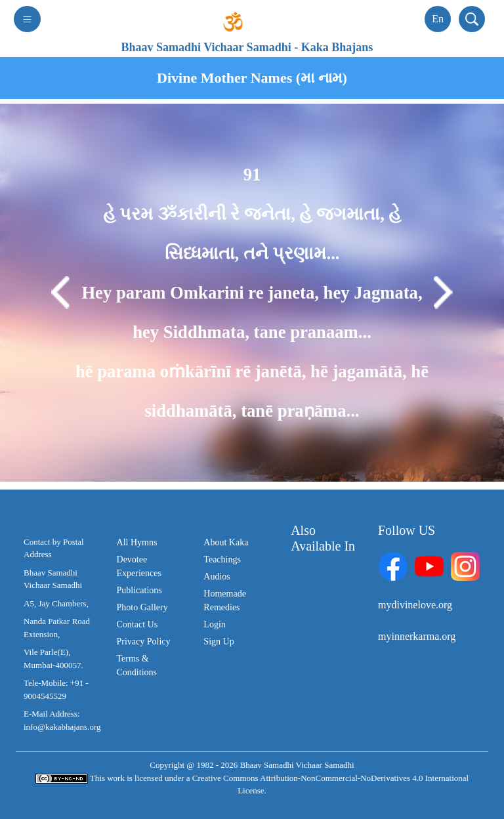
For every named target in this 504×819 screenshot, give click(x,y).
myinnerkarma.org (417, 636)
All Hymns (137, 542)
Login (214, 624)
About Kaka (226, 542)
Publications (139, 590)
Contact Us (137, 624)
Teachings (222, 559)
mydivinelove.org (415, 605)
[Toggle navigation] (27, 19)
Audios (217, 577)
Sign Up (219, 641)
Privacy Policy (144, 641)
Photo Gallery (142, 607)
